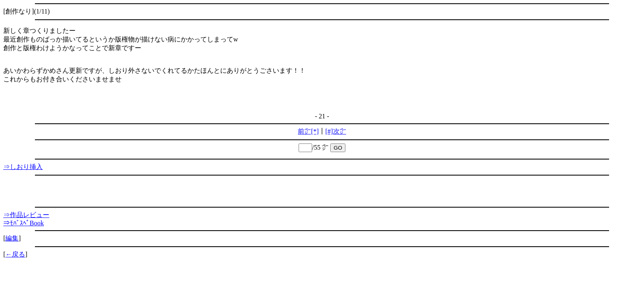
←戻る (15, 254)
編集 (12, 238)
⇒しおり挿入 (23, 167)
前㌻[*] (308, 131)
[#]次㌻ (336, 131)
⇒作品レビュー (26, 215)
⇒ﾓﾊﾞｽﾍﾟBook (24, 223)
